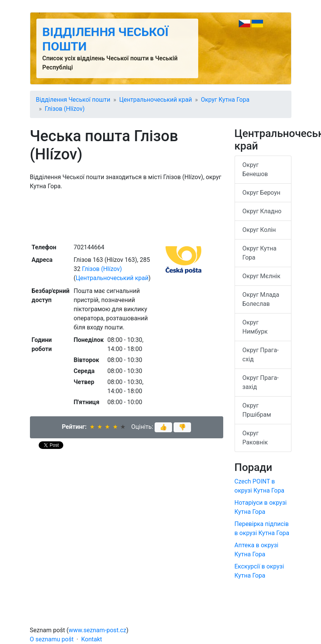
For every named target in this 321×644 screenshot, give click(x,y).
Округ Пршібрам (257, 410)
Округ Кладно (262, 211)
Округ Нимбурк (255, 327)
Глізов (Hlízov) (65, 109)
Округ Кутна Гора (225, 100)
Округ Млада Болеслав (261, 299)
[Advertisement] (127, 216)
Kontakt (92, 639)
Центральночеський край (155, 100)
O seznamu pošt (52, 639)
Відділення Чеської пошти (73, 100)
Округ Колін (259, 230)
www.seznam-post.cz (97, 630)
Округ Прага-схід (261, 355)
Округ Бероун (261, 193)
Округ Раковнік (255, 438)
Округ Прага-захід (261, 382)
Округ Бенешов (255, 169)
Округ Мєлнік (261, 276)
